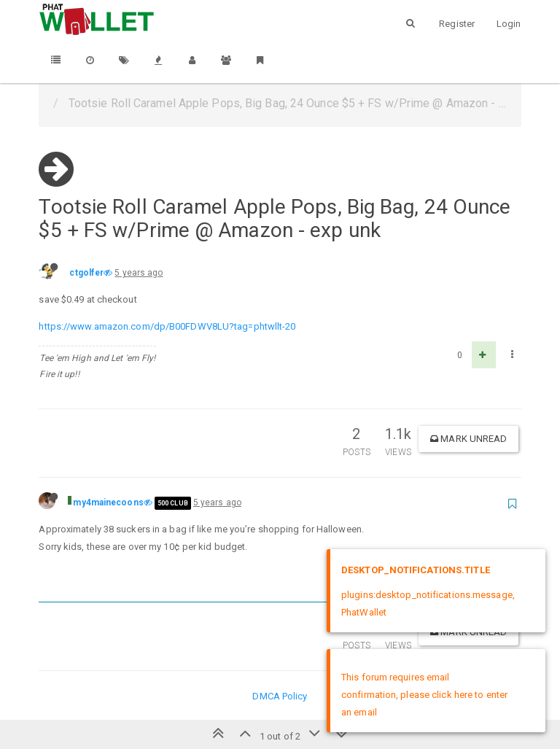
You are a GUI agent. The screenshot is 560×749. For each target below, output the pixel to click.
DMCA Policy (280, 696)
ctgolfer (86, 273)
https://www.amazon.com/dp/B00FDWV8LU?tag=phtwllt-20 (167, 326)
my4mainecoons (108, 502)
